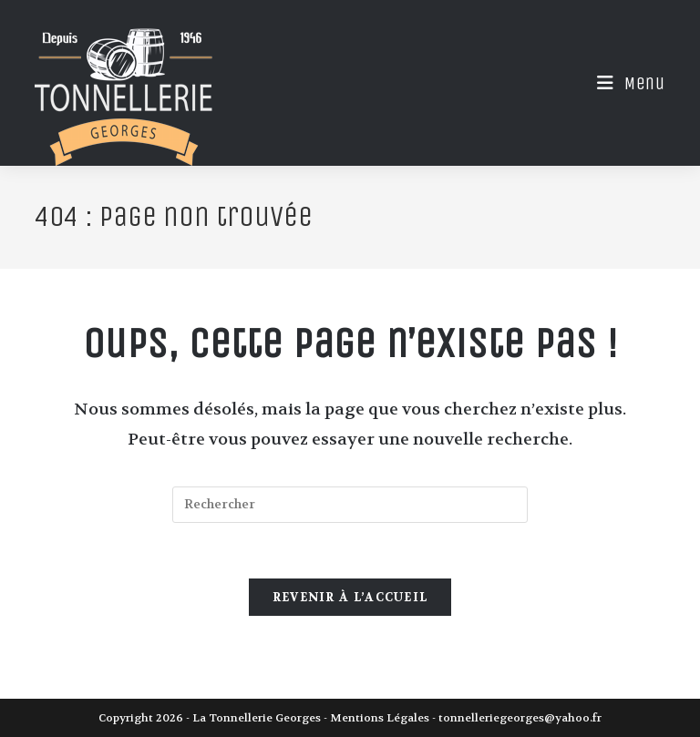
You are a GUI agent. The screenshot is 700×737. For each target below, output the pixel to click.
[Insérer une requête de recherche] (350, 505)
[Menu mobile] (624, 83)
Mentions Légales (380, 718)
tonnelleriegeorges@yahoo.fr (520, 718)
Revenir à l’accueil (350, 597)
